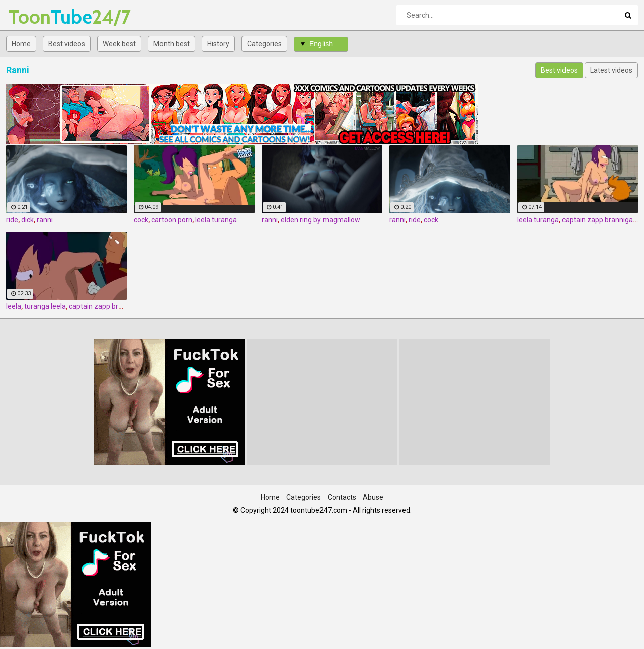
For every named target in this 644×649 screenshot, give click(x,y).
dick (27, 220)
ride (12, 220)
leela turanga (216, 220)
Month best (172, 44)
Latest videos (611, 70)
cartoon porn (172, 220)
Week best (119, 44)
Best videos (67, 44)
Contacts (342, 497)
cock (141, 220)
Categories (264, 44)
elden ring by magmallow (320, 220)
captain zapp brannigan (599, 220)
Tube (35, 17)
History (218, 44)
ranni (45, 220)
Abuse (373, 497)
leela (14, 306)
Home (21, 44)
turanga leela (45, 306)
